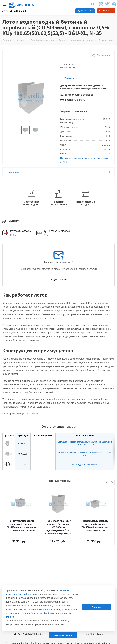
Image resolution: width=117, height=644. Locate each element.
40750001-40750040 (21, 231)
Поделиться (101, 55)
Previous (107, 482)
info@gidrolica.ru (95, 634)
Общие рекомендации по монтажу (20, 414)
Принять (97, 607)
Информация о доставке (77, 95)
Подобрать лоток (85, 11)
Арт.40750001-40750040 (57, 231)
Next (112, 482)
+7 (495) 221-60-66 (14, 11)
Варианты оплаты (73, 100)
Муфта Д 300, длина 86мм (85, 464)
